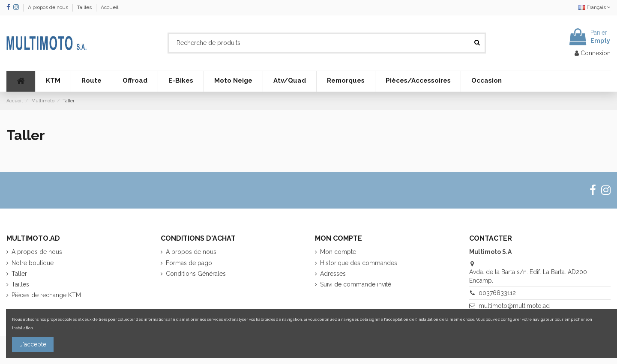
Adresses (333, 274)
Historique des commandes (359, 263)
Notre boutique (33, 263)
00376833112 (497, 293)
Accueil (109, 7)
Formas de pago (189, 263)
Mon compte (338, 252)
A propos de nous (49, 7)
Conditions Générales (196, 274)
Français (595, 7)
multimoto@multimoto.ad (514, 306)
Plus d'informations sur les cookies (67, 328)
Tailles (85, 7)
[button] (53, 81)
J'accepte (33, 344)
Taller (19, 274)
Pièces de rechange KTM (46, 295)
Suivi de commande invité (356, 284)
